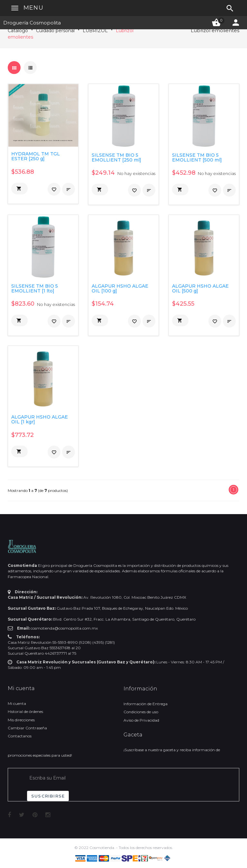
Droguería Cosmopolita (32, 23)
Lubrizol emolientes (215, 30)
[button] (19, 189)
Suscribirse (48, 796)
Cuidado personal (55, 31)
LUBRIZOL (95, 31)
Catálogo (18, 31)
